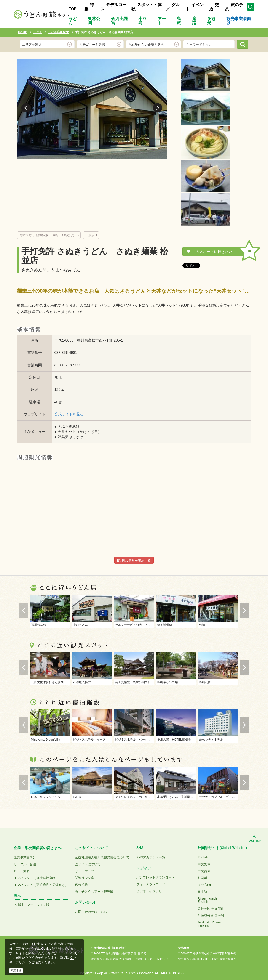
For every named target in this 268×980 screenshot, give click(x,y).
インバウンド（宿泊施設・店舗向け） (41, 885)
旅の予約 (234, 7)
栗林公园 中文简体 (211, 908)
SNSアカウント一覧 (151, 857)
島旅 (179, 21)
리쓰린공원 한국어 (211, 915)
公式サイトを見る (69, 414)
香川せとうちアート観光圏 (94, 892)
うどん (73, 21)
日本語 (202, 892)
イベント (195, 7)
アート (162, 21)
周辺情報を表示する (134, 560)
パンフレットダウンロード (155, 877)
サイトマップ (85, 871)
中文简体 (204, 871)
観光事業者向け (239, 21)
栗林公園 (94, 21)
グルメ (173, 7)
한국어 (202, 878)
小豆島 (142, 21)
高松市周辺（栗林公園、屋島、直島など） (48, 235)
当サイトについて (88, 864)
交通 (214, 7)
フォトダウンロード (151, 884)
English (203, 857)
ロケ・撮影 (22, 871)
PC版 (17, 905)
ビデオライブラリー (151, 891)
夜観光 (211, 21)
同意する (16, 971)
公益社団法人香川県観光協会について (102, 857)
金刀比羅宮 (119, 21)
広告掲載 (81, 885)
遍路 (194, 21)
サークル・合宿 (25, 864)
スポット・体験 (147, 7)
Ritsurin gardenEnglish (208, 900)
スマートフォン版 (37, 905)
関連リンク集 (85, 878)
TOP (73, 9)
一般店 (90, 235)
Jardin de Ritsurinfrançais (210, 924)
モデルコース (113, 7)
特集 (89, 7)
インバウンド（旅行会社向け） (36, 878)
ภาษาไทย (204, 885)
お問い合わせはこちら (91, 912)
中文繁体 (204, 864)
